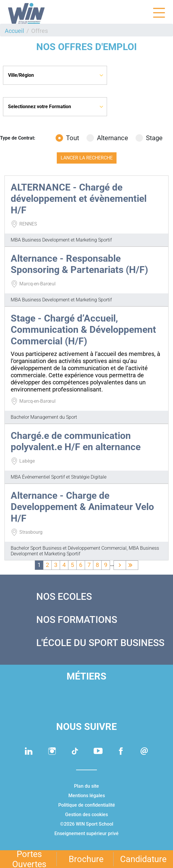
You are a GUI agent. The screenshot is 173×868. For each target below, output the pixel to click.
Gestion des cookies (86, 815)
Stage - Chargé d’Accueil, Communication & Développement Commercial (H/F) (83, 330)
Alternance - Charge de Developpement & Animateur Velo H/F (82, 507)
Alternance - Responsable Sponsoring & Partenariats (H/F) (79, 264)
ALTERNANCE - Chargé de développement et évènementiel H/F (79, 199)
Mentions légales (87, 796)
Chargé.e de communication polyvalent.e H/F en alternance (76, 441)
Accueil (14, 31)
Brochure (86, 859)
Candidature (143, 859)
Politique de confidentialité (87, 805)
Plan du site (86, 786)
